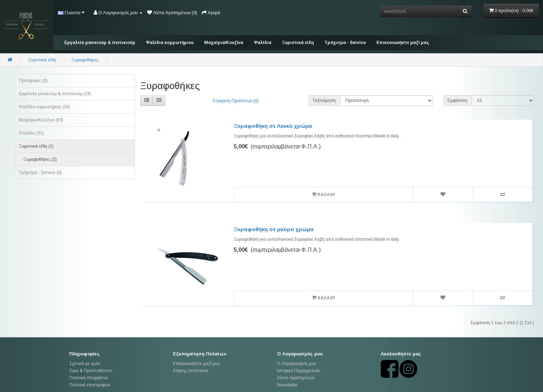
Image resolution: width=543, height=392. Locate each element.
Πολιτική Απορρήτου (89, 378)
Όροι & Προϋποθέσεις (91, 371)
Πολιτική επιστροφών (90, 385)
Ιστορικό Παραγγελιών (298, 371)
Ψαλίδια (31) (31, 133)
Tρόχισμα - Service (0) (40, 173)
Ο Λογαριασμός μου (297, 364)
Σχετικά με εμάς (85, 364)
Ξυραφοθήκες (85, 60)
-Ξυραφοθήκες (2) (38, 159)
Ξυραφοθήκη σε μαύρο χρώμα (274, 229)
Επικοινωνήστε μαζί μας (403, 43)
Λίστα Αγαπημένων (296, 378)
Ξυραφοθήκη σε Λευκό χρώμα (273, 126)
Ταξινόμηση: (325, 100)
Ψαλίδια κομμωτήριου (170, 43)
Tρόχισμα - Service (345, 43)
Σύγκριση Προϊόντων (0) (235, 101)
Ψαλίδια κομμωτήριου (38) (45, 107)
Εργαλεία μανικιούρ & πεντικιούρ (100, 43)
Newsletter (287, 385)
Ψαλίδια (263, 43)
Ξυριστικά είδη (298, 43)
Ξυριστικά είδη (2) (36, 146)
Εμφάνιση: (458, 100)
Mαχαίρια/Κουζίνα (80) (41, 120)
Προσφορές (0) (33, 81)
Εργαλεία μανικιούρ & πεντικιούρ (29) (55, 94)
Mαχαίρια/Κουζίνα (224, 43)
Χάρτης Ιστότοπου (191, 371)
